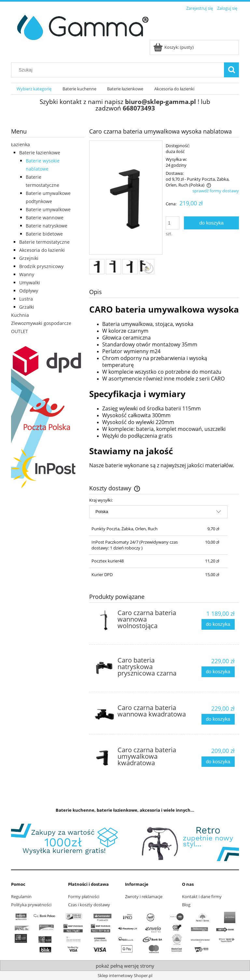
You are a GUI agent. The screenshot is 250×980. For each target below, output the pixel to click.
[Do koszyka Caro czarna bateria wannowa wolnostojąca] (218, 624)
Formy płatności (84, 896)
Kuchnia (20, 315)
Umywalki (30, 283)
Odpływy (29, 291)
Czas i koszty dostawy (89, 905)
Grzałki (27, 307)
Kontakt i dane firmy (202, 896)
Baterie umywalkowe (48, 209)
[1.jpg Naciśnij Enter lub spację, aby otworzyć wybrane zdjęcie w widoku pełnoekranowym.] (126, 198)
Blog (186, 905)
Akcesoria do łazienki (42, 250)
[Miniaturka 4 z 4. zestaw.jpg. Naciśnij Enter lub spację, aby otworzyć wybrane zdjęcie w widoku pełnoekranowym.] (147, 267)
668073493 (139, 108)
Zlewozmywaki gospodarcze (41, 323)
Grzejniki (29, 258)
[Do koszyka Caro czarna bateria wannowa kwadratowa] (218, 719)
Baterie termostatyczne (44, 242)
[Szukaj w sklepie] (119, 70)
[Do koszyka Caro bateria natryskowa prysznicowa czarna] (218, 672)
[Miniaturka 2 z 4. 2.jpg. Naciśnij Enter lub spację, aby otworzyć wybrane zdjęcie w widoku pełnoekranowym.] (113, 267)
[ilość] (173, 223)
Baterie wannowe (45, 218)
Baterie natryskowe (47, 226)
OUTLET (20, 331)
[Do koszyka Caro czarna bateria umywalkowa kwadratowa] (218, 762)
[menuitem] (34, 89)
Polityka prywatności (31, 905)
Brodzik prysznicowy (41, 266)
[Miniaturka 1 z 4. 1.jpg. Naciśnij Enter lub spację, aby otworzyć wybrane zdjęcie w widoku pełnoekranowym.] (97, 267)
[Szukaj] (231, 70)
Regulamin (21, 896)
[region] (125, 842)
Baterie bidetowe (44, 234)
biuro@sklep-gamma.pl (160, 102)
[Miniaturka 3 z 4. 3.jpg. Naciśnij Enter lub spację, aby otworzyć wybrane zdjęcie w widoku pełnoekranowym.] (130, 267)
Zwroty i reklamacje (144, 896)
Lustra (26, 299)
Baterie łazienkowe (40, 153)
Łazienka (21, 144)
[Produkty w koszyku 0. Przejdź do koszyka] (174, 47)
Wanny (27, 274)
